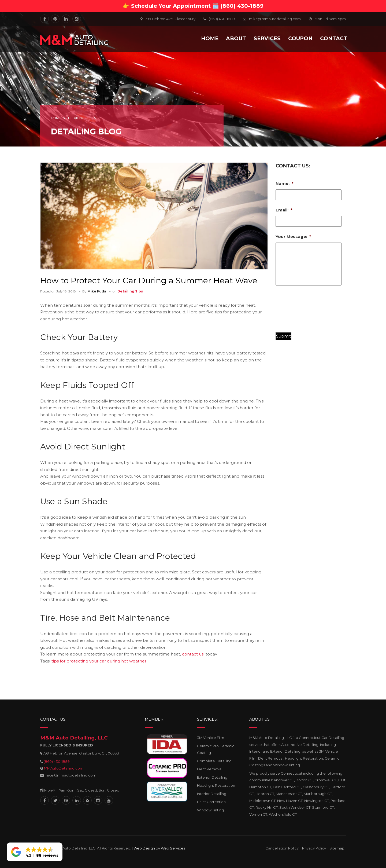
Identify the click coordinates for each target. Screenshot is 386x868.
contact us (193, 654)
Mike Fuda (97, 291)
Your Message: (293, 237)
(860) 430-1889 (57, 761)
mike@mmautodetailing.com (275, 19)
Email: (284, 210)
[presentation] (316, 311)
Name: (285, 183)
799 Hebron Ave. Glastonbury (170, 19)
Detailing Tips (130, 291)
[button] (35, 852)
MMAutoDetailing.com (64, 768)
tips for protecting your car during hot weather (99, 661)
